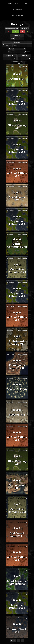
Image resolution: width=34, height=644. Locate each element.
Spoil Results (15, 63)
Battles (25, 4)
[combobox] (10, 59)
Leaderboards (17, 10)
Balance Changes (17, 16)
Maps (17, 4)
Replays (9, 4)
